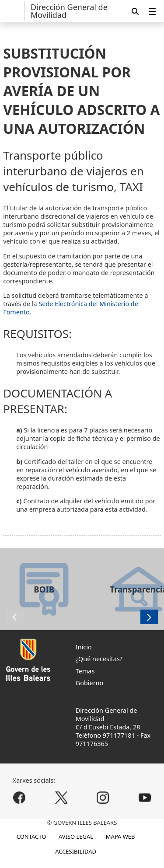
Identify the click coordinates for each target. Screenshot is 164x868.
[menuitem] (152, 11)
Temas (85, 671)
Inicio (84, 647)
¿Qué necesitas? (99, 659)
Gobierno (89, 683)
